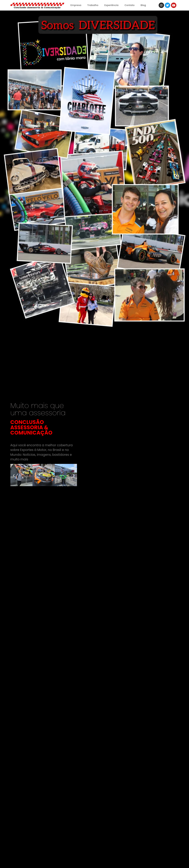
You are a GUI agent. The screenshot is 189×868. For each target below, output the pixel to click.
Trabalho (93, 5)
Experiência (111, 5)
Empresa (76, 5)
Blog (143, 5)
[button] (14, 476)
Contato (130, 5)
